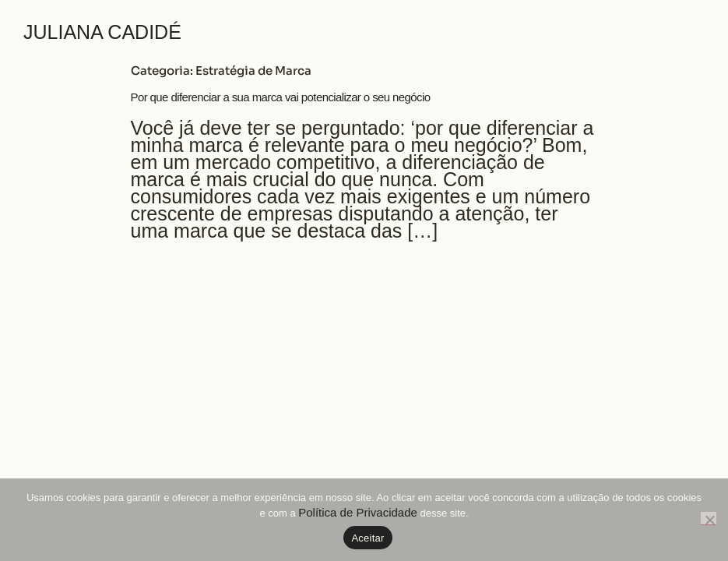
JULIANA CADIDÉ (102, 32)
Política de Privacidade (358, 512)
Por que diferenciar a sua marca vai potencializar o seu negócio (281, 97)
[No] (709, 519)
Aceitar (368, 538)
